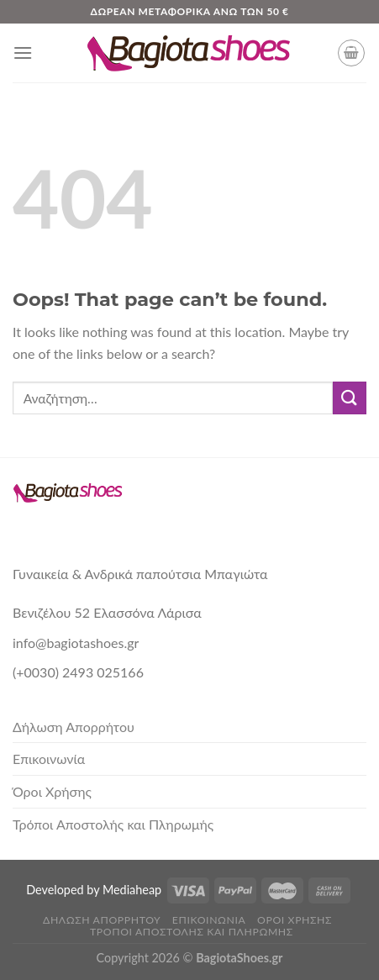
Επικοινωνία (49, 759)
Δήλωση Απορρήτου (74, 727)
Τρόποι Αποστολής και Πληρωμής (113, 824)
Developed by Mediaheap (94, 890)
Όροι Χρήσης (52, 791)
